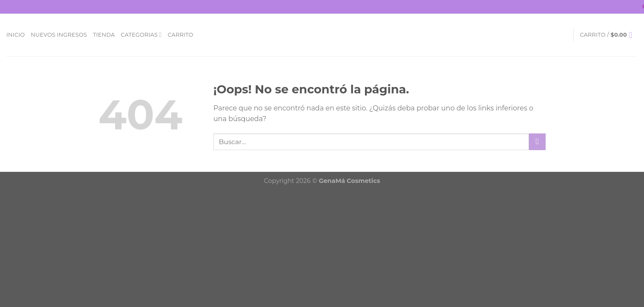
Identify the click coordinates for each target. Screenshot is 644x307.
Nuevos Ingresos (59, 35)
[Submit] (537, 142)
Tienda (104, 35)
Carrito (181, 35)
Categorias (141, 35)
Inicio (16, 35)
